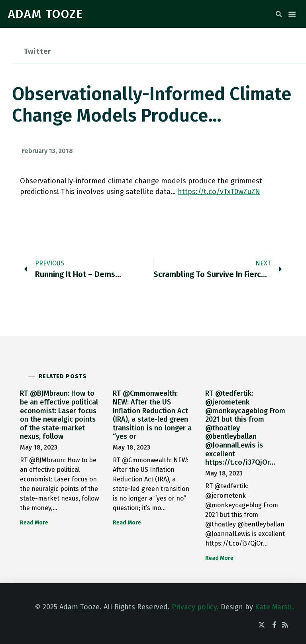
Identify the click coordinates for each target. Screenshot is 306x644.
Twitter (37, 51)
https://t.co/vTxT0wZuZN (219, 192)
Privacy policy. (195, 607)
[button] (279, 14)
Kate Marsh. (275, 607)
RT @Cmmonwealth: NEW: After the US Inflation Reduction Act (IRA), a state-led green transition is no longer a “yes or (152, 415)
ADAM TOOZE (46, 14)
